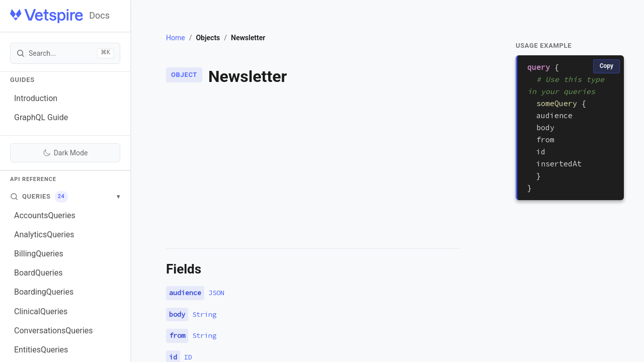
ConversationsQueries (54, 331)
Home (176, 38)
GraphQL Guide (41, 117)
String (204, 314)
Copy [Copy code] (607, 66)
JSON (216, 293)
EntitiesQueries (41, 350)
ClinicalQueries (41, 311)
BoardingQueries (44, 292)
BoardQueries (38, 273)
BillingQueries (39, 254)
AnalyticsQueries (44, 235)
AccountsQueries (45, 215)
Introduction (36, 98)
